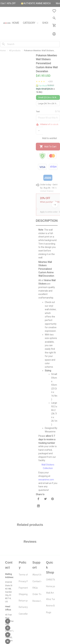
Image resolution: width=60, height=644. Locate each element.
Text (38, 112)
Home (3, 50)
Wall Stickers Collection (48, 462)
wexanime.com (46, 475)
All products (15, 50)
